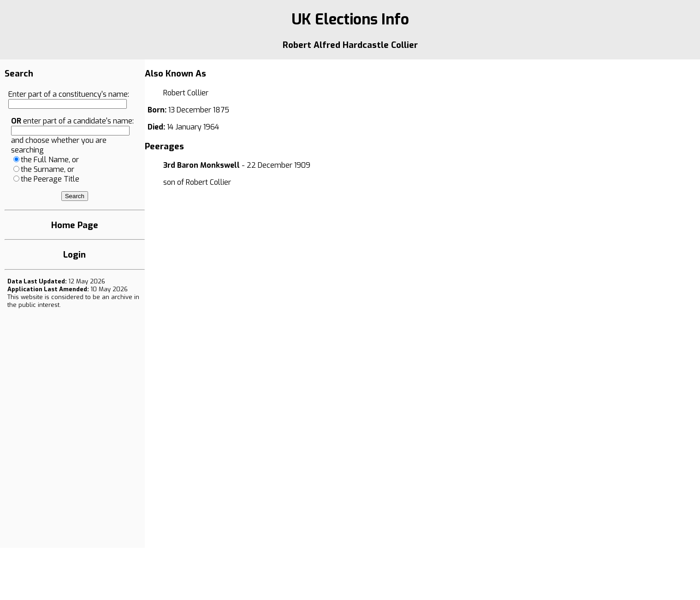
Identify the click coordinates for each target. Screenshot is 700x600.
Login (74, 255)
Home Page (75, 225)
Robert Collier (208, 182)
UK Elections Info (350, 19)
